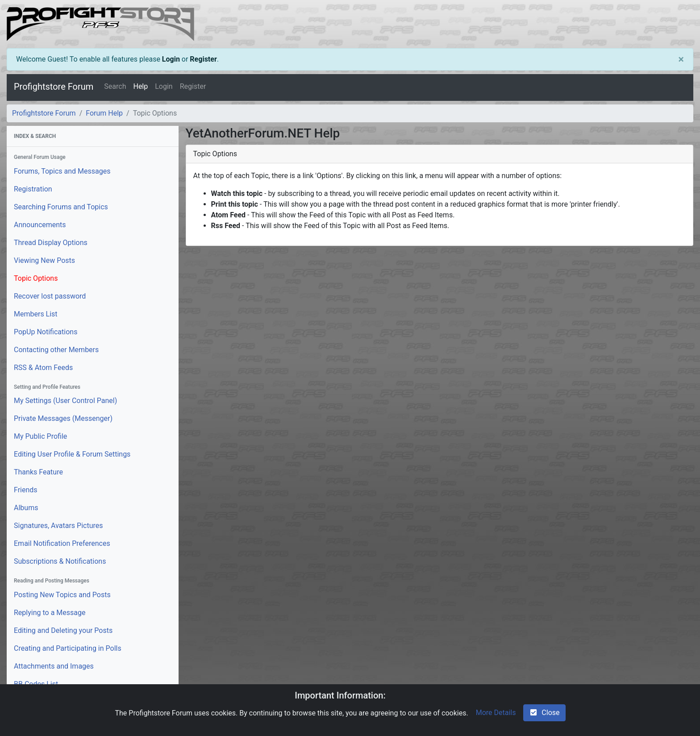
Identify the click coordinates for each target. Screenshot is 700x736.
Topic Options (36, 278)
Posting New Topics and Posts (62, 595)
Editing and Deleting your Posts (63, 630)
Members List (36, 314)
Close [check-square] (544, 713)
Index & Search (35, 136)
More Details (496, 713)
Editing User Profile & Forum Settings (72, 454)
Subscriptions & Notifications (60, 561)
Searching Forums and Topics (61, 207)
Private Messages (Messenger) (63, 418)
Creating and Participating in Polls (68, 648)
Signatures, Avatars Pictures (58, 526)
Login (171, 59)
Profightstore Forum (54, 87)
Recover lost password (50, 296)
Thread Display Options (51, 243)
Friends (26, 490)
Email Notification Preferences (62, 543)
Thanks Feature (38, 472)
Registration (33, 189)
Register (203, 59)
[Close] (681, 59)
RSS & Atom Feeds (43, 368)
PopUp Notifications (46, 332)
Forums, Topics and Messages (62, 171)
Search (115, 86)
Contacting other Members (56, 350)
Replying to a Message (50, 613)
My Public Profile (40, 436)
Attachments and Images (54, 666)
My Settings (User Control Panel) (65, 401)
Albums (26, 508)
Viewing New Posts (44, 260)
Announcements (40, 225)
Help (140, 86)
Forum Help (104, 113)
